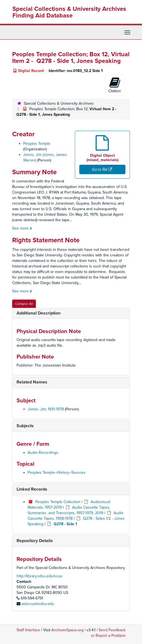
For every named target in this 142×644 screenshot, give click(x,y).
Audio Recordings (43, 453)
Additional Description (39, 313)
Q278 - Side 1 (65, 524)
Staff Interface (28, 630)
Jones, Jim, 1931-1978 (46, 409)
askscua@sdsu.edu (38, 604)
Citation (115, 85)
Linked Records (32, 489)
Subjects (25, 426)
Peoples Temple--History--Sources (56, 472)
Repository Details (35, 541)
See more (22, 228)
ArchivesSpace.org (67, 630)
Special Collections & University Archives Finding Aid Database (69, 12)
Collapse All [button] (24, 304)
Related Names (32, 382)
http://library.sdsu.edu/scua (39, 576)
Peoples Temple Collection (58, 502)
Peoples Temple (37, 144)
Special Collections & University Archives (59, 103)
